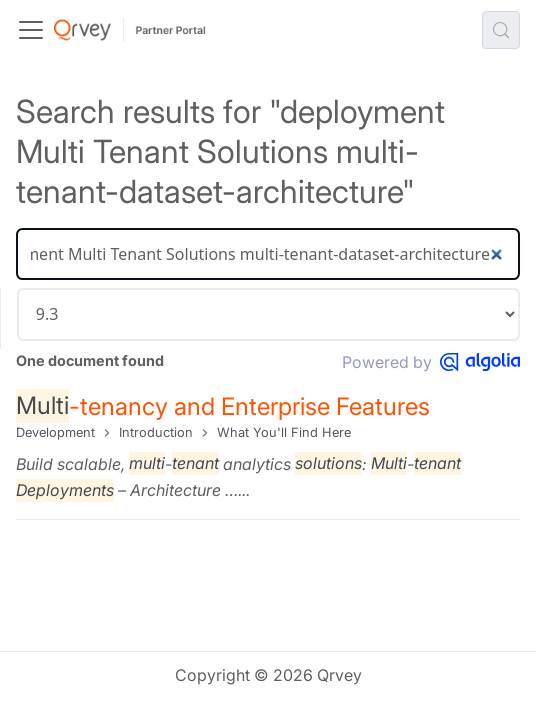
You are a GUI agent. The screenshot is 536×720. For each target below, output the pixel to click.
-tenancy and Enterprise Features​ (223, 405)
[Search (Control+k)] (501, 30)
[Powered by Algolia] (480, 362)
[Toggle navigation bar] (31, 30)
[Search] (268, 254)
